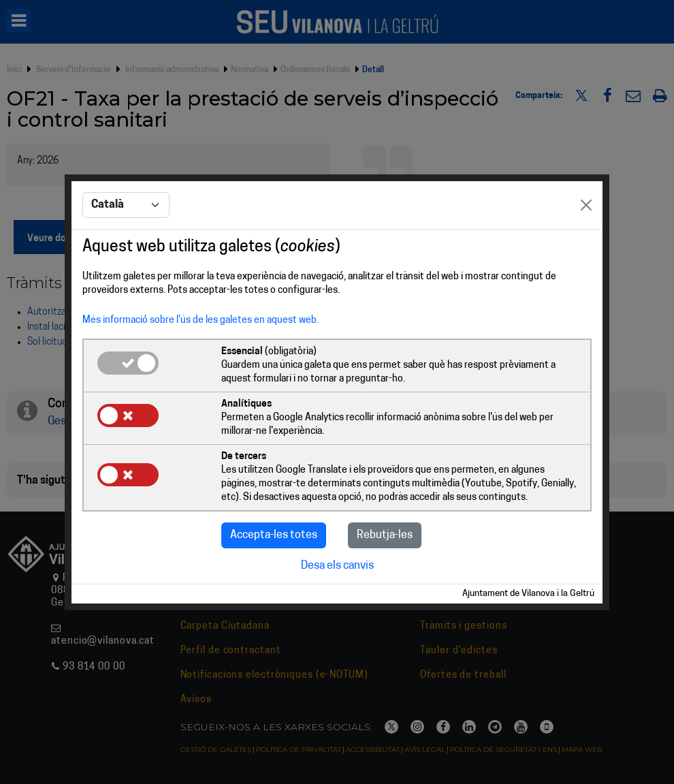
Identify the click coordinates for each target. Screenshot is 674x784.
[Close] (586, 205)
